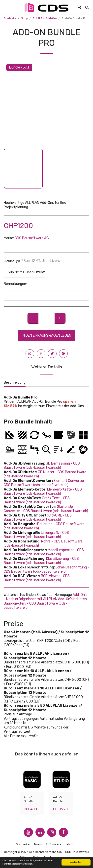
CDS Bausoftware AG (32, 238)
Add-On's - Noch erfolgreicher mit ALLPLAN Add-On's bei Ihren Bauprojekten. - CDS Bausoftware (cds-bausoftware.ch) (46, 601)
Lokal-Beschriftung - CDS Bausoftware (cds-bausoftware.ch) (46, 570)
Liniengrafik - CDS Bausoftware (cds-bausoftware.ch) (36, 535)
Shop (25, 18)
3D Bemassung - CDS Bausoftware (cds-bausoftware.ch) (42, 466)
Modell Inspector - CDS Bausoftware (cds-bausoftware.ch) (44, 552)
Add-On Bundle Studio (58, 800)
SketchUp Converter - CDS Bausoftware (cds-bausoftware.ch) (46, 509)
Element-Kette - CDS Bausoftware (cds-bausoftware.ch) (43, 492)
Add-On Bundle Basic (29, 800)
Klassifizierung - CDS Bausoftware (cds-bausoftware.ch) (41, 561)
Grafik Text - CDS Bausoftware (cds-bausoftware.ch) (37, 500)
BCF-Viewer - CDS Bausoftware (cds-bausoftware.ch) (37, 578)
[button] (5, 7)
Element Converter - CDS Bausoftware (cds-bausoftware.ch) (45, 483)
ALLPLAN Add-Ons (45, 18)
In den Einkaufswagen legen (46, 336)
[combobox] (24, 272)
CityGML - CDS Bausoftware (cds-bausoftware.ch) (38, 518)
